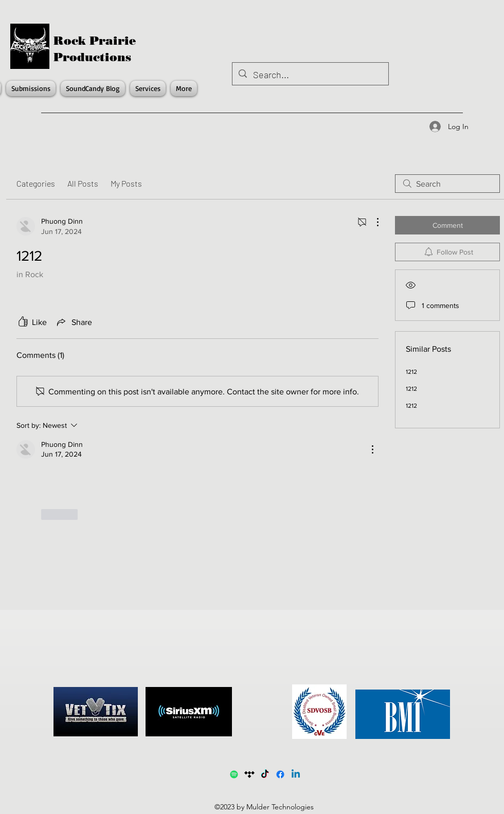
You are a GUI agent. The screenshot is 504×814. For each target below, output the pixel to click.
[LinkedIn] (296, 774)
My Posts (126, 183)
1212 (411, 372)
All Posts (83, 183)
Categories (36, 183)
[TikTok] (265, 774)
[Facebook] (280, 774)
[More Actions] (372, 222)
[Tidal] (249, 774)
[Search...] (310, 75)
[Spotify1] (234, 774)
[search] (447, 184)
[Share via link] (74, 322)
